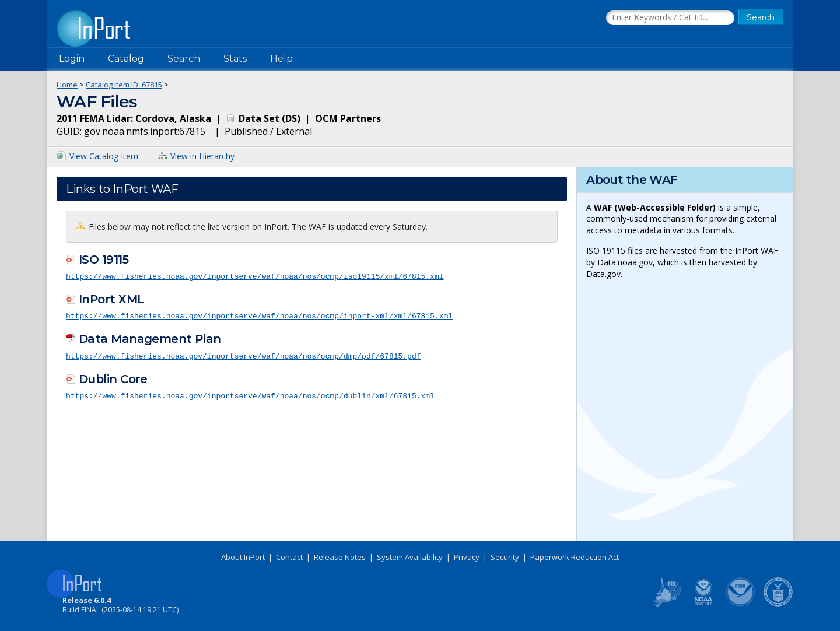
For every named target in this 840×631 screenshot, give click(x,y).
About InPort (243, 557)
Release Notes (340, 557)
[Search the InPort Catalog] (670, 18)
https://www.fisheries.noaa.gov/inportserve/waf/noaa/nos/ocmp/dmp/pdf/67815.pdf (243, 355)
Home (67, 85)
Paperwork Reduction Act (575, 557)
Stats (235, 59)
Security (505, 557)
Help (281, 59)
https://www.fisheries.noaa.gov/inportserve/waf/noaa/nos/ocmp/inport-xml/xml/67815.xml (259, 315)
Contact (289, 557)
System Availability (410, 557)
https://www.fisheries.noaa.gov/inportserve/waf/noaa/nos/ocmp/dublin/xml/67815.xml (250, 394)
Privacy (467, 557)
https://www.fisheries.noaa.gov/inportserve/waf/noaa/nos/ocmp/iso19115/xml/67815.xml (255, 276)
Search (184, 59)
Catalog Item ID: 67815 (124, 85)
